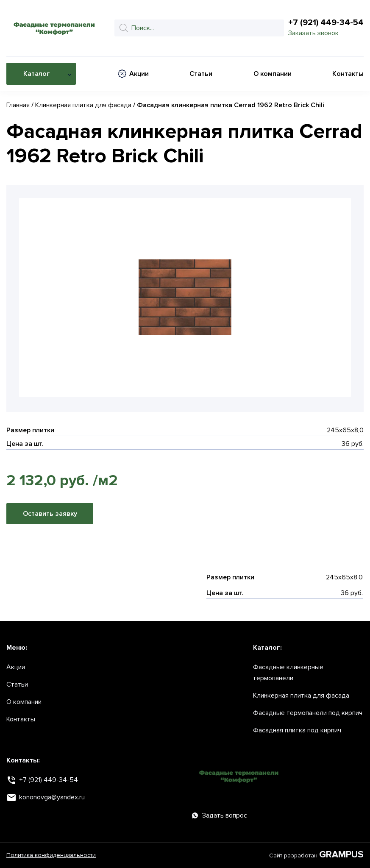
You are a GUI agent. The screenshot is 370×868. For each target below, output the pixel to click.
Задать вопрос (220, 815)
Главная (18, 105)
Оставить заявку (50, 514)
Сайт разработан (316, 855)
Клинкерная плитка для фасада (83, 105)
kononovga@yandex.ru (52, 797)
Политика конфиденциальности (51, 855)
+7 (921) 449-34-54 (326, 22)
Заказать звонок (313, 33)
